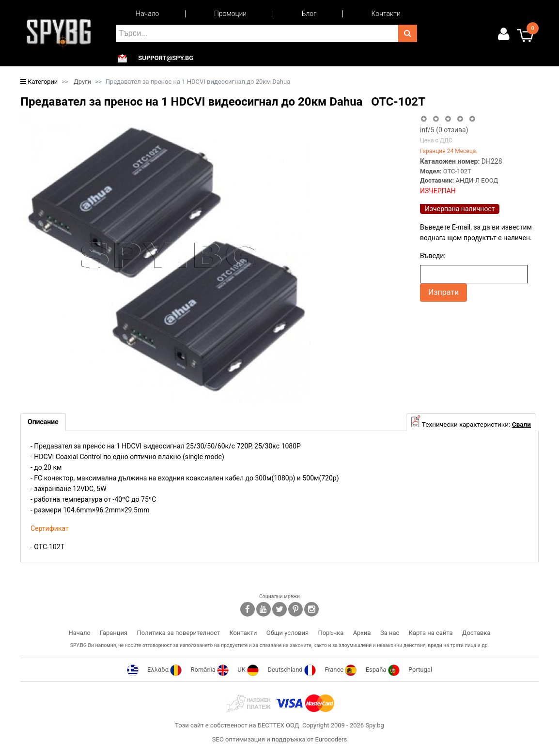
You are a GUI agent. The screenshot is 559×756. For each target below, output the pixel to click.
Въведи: (433, 256)
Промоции (230, 14)
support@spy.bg (166, 58)
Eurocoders (331, 739)
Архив (362, 633)
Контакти (386, 14)
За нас (390, 633)
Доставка (476, 633)
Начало (147, 14)
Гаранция (114, 633)
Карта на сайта (431, 633)
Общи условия (287, 633)
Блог (309, 14)
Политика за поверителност (178, 633)
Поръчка (331, 633)
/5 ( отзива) (444, 130)
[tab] (43, 422)
